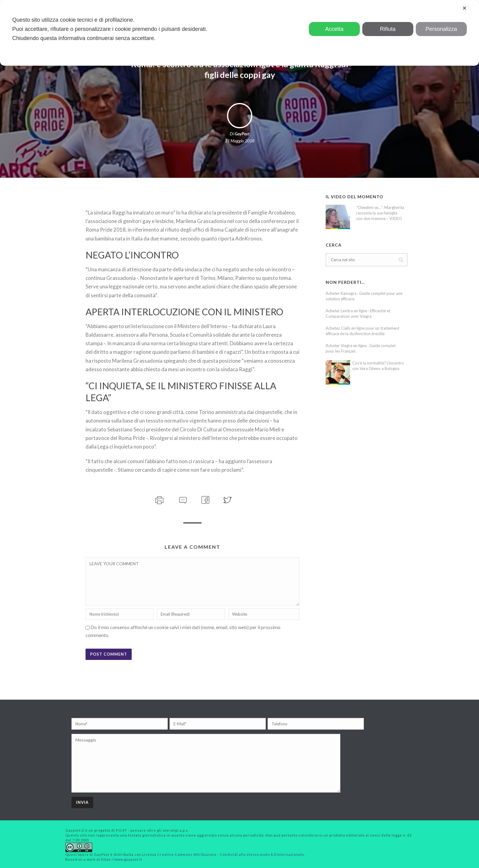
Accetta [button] (334, 29)
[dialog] (239, 33)
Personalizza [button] (441, 29)
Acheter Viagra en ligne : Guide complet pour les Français (361, 348)
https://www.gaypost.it (122, 859)
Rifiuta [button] (388, 29)
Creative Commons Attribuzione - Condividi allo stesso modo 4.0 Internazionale (231, 854)
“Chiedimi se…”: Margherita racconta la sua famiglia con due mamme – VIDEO (380, 213)
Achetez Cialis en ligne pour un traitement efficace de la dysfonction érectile (362, 331)
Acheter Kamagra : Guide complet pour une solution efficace (364, 296)
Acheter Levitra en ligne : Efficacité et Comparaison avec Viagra (358, 313)
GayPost (242, 134)
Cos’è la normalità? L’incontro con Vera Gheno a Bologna (378, 366)
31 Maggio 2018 (240, 141)
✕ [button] (464, 8)
